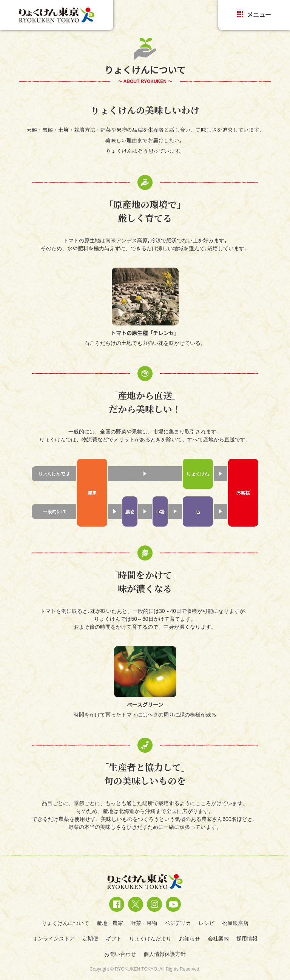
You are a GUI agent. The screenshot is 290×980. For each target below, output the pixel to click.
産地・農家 (110, 923)
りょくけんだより (150, 939)
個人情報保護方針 (165, 954)
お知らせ (190, 939)
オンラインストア (54, 939)
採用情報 (247, 939)
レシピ (207, 923)
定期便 (90, 939)
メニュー (254, 15)
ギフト (114, 939)
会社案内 (218, 939)
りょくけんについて (65, 923)
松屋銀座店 (235, 923)
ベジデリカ (178, 923)
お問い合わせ (120, 954)
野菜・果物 (144, 923)
